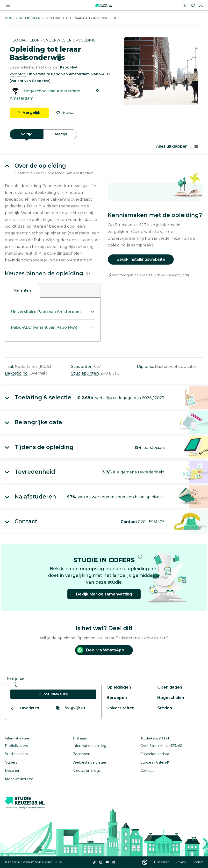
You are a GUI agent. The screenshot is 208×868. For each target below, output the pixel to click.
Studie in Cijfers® (155, 762)
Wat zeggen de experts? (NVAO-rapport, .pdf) (148, 275)
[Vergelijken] (185, 5)
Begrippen (81, 754)
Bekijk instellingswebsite (141, 259)
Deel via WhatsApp (100, 650)
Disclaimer (162, 862)
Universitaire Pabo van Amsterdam (46, 312)
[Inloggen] (201, 5)
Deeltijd (60, 134)
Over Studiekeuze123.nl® (161, 746)
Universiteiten (121, 708)
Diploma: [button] (146, 366)
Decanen (13, 771)
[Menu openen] (8, 5)
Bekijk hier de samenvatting (104, 594)
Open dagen (170, 687)
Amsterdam (22, 98)
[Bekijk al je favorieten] (25, 708)
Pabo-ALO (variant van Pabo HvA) (44, 327)
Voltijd (27, 134)
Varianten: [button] (18, 74)
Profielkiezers (16, 746)
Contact (147, 771)
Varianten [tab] (22, 290)
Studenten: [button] (83, 366)
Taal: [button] (10, 366)
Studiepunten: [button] (86, 373)
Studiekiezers (16, 754)
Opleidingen (30, 18)
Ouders (11, 762)
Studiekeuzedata (155, 754)
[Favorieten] (193, 5)
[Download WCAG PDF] (145, 862)
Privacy (181, 862)
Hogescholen (171, 698)
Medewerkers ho (19, 779)
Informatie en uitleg (89, 746)
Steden (165, 708)
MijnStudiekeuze (53, 694)
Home (10, 18)
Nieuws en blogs (86, 771)
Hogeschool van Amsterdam (52, 91)
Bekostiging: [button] (17, 373)
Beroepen (117, 698)
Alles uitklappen (177, 146)
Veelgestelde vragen (90, 762)
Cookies (198, 862)
